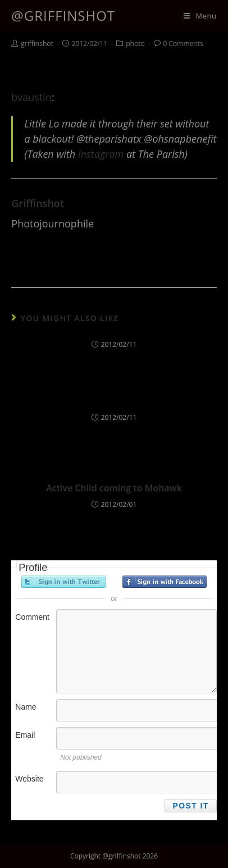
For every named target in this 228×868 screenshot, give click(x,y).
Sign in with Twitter (63, 582)
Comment (32, 617)
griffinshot (37, 44)
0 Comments (183, 44)
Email (25, 735)
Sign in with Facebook (165, 582)
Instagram (101, 154)
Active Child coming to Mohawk (114, 488)
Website (29, 779)
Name (26, 707)
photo (135, 44)
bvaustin (31, 97)
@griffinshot (63, 15)
